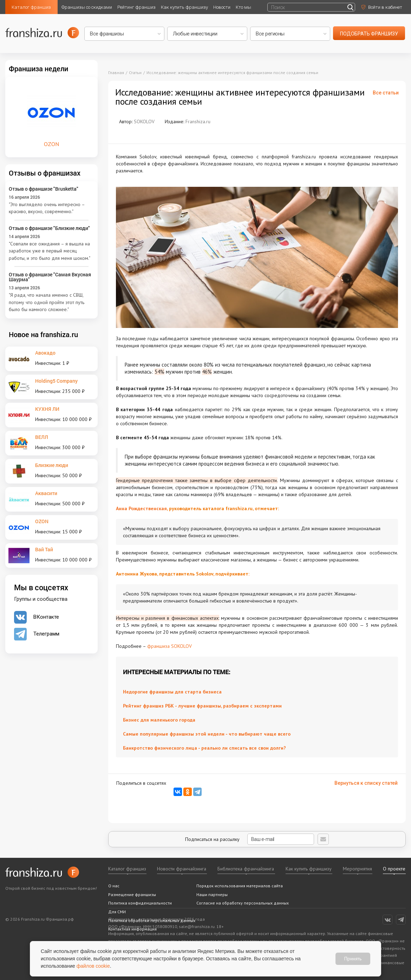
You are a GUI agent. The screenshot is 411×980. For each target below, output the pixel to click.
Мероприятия (357, 869)
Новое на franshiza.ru (43, 334)
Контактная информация (132, 929)
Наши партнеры (212, 895)
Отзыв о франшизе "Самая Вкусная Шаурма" (50, 277)
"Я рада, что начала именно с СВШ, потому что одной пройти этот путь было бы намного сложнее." (47, 302)
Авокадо (45, 353)
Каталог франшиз (31, 7)
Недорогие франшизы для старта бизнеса (172, 692)
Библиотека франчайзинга (246, 869)
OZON (42, 521)
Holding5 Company (56, 381)
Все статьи (386, 93)
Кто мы (243, 7)
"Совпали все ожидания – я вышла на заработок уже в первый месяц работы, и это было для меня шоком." (50, 251)
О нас (114, 886)
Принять (353, 959)
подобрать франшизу (369, 34)
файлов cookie (93, 966)
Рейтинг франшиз (136, 7)
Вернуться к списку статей (366, 783)
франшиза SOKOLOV (169, 646)
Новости (222, 7)
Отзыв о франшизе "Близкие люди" (49, 228)
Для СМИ (117, 912)
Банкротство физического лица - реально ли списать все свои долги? (204, 748)
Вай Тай (44, 549)
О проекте (394, 869)
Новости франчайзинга (182, 869)
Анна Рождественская (141, 508)
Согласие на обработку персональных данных (243, 903)
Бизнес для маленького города (159, 720)
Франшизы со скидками (87, 7)
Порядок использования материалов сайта (240, 886)
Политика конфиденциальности (140, 903)
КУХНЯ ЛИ (47, 409)
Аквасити (46, 493)
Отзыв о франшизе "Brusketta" (44, 189)
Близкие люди (52, 465)
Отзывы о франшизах (45, 173)
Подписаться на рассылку (250, 839)
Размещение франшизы (132, 895)
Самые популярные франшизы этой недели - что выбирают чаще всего (207, 734)
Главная (116, 73)
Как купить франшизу (184, 7)
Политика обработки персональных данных (152, 920)
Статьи (135, 73)
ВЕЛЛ (42, 437)
